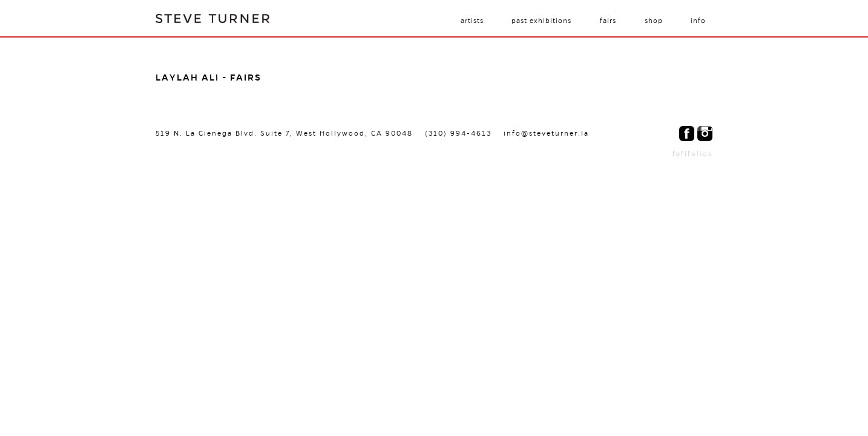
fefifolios (692, 154)
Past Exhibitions (541, 21)
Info (698, 21)
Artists (472, 21)
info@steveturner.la (546, 133)
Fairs (608, 21)
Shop (654, 21)
